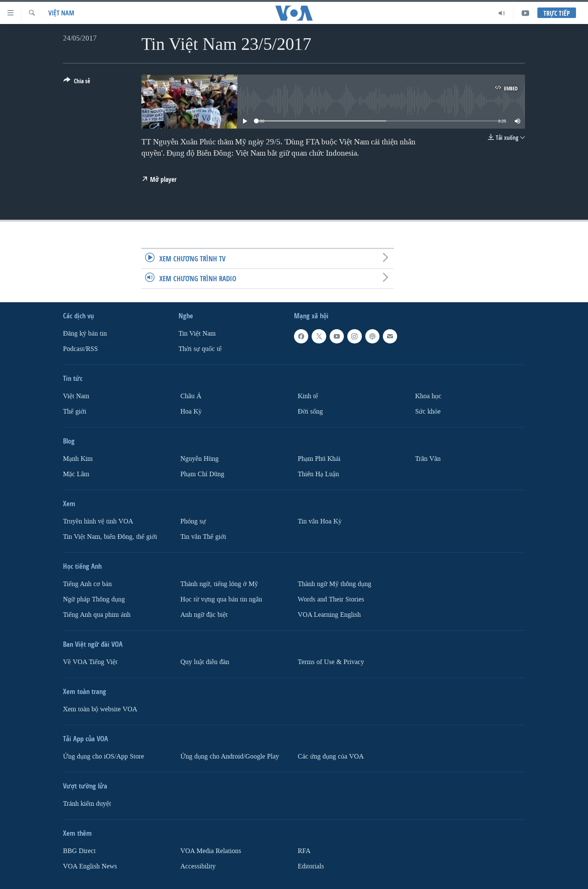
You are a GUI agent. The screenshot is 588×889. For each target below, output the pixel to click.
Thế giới (75, 412)
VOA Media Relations (211, 851)
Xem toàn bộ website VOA (100, 709)
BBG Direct (79, 851)
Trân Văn (428, 459)
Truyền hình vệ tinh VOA (98, 521)
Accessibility (198, 866)
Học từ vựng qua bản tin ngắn (221, 599)
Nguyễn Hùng (199, 459)
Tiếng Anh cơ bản (87, 584)
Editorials (311, 866)
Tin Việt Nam (197, 334)
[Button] (77, 82)
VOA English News (90, 866)
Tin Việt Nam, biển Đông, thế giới (110, 537)
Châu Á (191, 396)
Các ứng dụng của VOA (331, 756)
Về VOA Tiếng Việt (90, 662)
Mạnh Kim (78, 459)
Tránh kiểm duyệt (87, 804)
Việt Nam (61, 13)
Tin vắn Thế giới (203, 537)
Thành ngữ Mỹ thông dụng (334, 584)
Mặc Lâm (76, 474)
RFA (304, 851)
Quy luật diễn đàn (205, 662)
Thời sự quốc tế (200, 349)
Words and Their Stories (331, 599)
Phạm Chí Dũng (202, 474)
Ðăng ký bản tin (85, 334)
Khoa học (428, 396)
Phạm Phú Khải (319, 459)
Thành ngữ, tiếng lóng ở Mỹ (219, 584)
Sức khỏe (428, 412)
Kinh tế (308, 396)
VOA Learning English (329, 615)
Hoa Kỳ (191, 412)
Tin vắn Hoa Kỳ (320, 521)
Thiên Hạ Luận (318, 474)
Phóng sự (193, 521)
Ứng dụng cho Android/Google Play (230, 756)
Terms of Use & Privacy (331, 662)
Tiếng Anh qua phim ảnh (97, 615)
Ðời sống (310, 412)
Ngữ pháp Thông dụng (94, 599)
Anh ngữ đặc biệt (204, 615)
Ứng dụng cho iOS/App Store (103, 756)
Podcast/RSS (80, 349)
